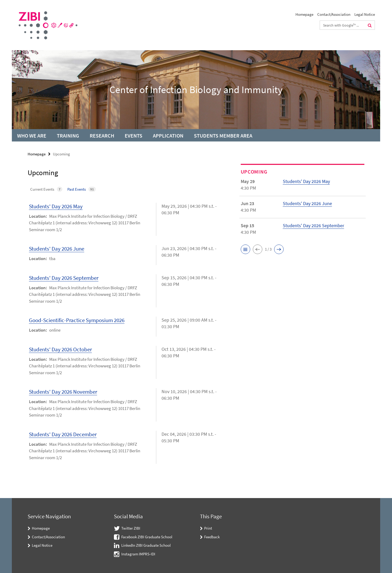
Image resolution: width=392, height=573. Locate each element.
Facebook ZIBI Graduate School (147, 537)
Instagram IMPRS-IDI (138, 554)
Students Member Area (223, 136)
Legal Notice (365, 14)
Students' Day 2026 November (63, 392)
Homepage (304, 14)
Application (168, 136)
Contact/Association (334, 14)
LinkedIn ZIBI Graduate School (146, 545)
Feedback (212, 537)
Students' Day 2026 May (56, 206)
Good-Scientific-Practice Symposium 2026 (77, 320)
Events (134, 136)
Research (102, 136)
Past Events (82, 189)
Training (68, 136)
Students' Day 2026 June (57, 249)
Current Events (46, 189)
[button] (245, 249)
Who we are (32, 136)
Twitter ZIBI (131, 528)
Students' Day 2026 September (64, 278)
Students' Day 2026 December (63, 434)
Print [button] (208, 528)
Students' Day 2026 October (60, 349)
